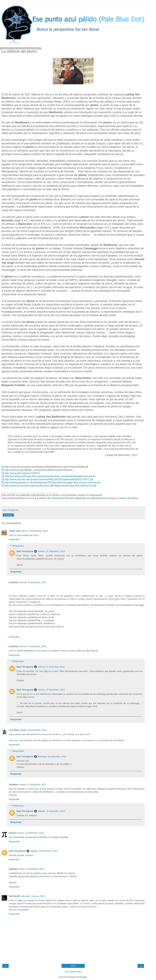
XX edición (41, 498)
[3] (119, 147)
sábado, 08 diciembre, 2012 (33, 730)
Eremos (13, 833)
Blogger (83, 977)
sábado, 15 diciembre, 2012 (51, 811)
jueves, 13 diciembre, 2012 (31, 833)
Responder (14, 539)
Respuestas (18, 546)
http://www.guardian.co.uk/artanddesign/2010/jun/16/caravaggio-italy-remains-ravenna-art (53, 482)
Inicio (73, 966)
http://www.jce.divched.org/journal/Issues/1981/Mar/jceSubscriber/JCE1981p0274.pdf (50, 486)
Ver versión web (73, 972)
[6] (106, 259)
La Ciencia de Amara (127, 498)
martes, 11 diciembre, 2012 (32, 785)
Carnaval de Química (62, 498)
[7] (138, 385)
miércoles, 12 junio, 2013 (33, 896)
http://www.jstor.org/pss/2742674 (22, 473)
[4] (34, 210)
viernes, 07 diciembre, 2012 (51, 551)
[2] (37, 112)
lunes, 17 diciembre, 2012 (32, 869)
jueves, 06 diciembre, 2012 (35, 531)
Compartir (8, 515)
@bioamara (97, 498)
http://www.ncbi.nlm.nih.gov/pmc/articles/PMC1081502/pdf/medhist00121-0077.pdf (49, 479)
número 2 (57, 495)
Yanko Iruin (15, 531)
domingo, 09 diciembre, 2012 (52, 757)
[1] (3, 467)
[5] (62, 238)
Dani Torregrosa (25, 551)
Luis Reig (14, 730)
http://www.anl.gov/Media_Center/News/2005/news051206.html (39, 470)
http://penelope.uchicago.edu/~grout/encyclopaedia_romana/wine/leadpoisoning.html (50, 476)
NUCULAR (14, 896)
